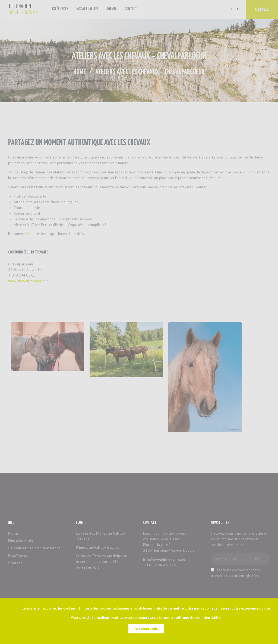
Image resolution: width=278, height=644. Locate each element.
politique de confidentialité (197, 617)
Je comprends (146, 629)
